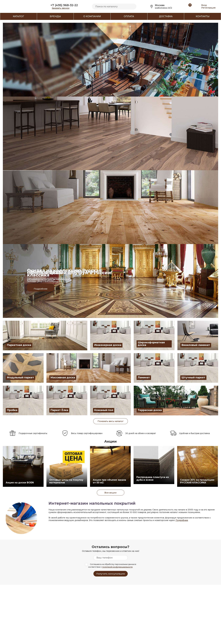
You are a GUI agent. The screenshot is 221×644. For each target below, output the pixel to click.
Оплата (129, 16)
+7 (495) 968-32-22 (64, 5)
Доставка (166, 16)
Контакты (203, 16)
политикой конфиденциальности (117, 567)
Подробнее (182, 520)
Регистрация (208, 8)
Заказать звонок (61, 8)
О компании (92, 16)
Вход (204, 5)
